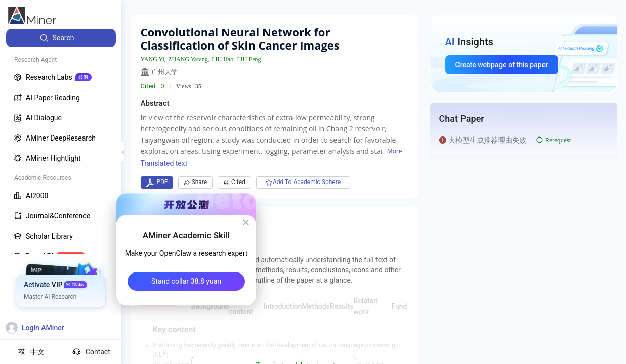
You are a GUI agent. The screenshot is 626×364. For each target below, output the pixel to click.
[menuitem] (61, 38)
